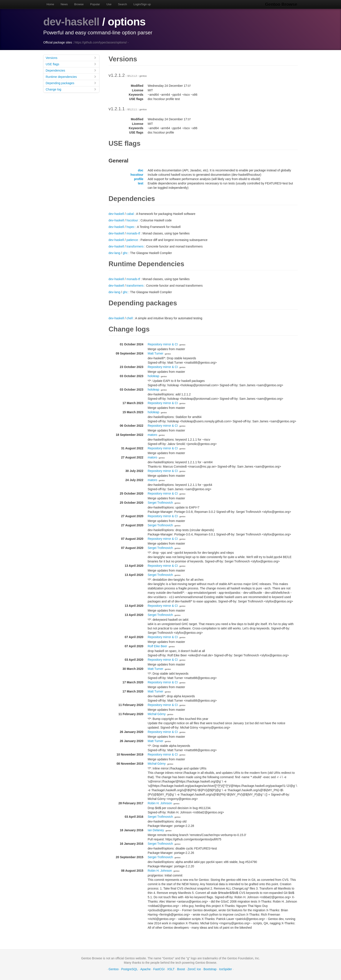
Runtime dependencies (71, 77)
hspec (131, 227)
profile (139, 179)
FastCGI (159, 969)
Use (109, 4)
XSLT (171, 969)
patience (132, 240)
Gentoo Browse (282, 4)
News (64, 4)
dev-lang (114, 253)
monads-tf (133, 233)
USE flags (71, 64)
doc (141, 170)
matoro (152, 435)
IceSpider (225, 969)
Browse (79, 4)
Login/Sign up (142, 4)
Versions (71, 58)
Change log (71, 89)
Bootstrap (210, 969)
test (141, 183)
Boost (181, 969)
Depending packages (71, 83)
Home (50, 4)
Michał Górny (157, 714)
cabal (130, 214)
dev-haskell (72, 22)
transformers (135, 246)
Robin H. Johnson (160, 803)
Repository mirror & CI (163, 344)
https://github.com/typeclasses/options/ (101, 42)
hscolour (137, 175)
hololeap (153, 376)
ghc (125, 253)
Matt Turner (155, 353)
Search (123, 4)
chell (130, 318)
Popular (95, 4)
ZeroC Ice (194, 969)
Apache (145, 969)
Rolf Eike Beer (157, 646)
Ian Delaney (156, 830)
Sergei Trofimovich (160, 503)
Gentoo (114, 969)
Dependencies (71, 70)
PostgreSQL (129, 969)
